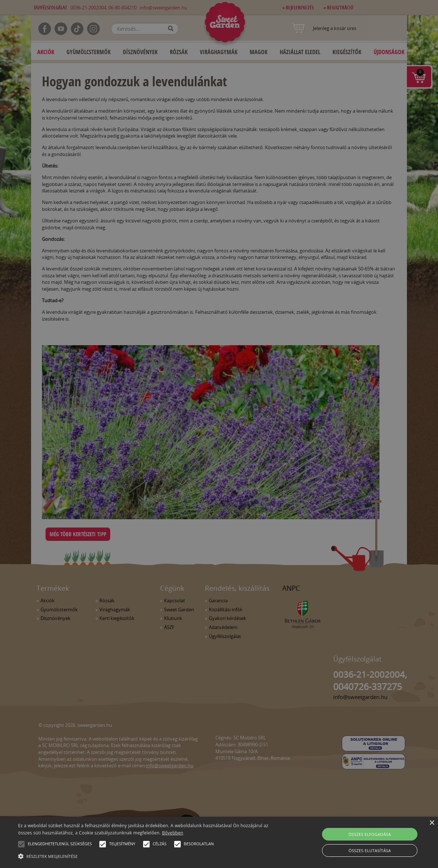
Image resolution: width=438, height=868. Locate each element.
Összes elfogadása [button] (370, 834)
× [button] (432, 823)
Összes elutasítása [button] (370, 850)
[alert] (219, 434)
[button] (21, 844)
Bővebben (173, 833)
